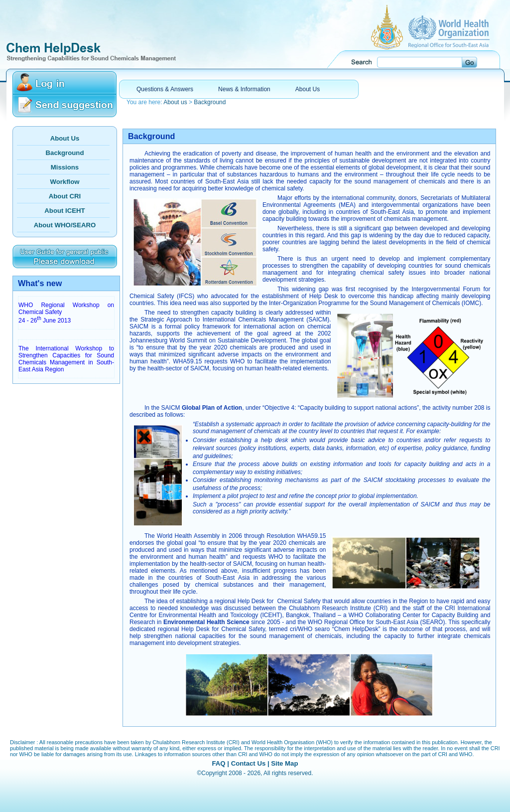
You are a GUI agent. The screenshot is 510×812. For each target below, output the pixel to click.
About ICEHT (64, 211)
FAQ (218, 763)
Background (210, 102)
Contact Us (249, 763)
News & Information (244, 89)
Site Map (284, 763)
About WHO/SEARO (65, 225)
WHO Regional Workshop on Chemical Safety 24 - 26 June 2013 (66, 313)
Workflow (64, 182)
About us (175, 102)
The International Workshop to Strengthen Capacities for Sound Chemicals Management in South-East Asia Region (66, 359)
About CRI (65, 196)
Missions (65, 167)
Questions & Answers (165, 89)
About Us (308, 89)
